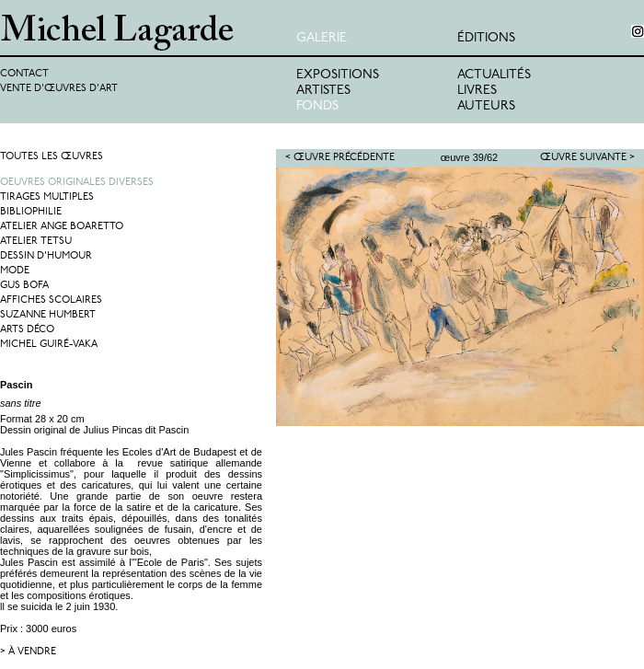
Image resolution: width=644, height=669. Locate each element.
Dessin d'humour (46, 256)
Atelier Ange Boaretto (62, 227)
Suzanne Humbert (48, 315)
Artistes (323, 91)
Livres (477, 91)
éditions (486, 38)
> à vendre (28, 652)
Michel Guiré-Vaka (49, 345)
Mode (15, 271)
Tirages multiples (47, 197)
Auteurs (486, 106)
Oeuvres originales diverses (77, 183)
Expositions (338, 75)
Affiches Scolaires (51, 300)
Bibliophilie (31, 212)
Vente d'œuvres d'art (59, 89)
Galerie (322, 38)
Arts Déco (27, 330)
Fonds (317, 106)
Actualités (494, 75)
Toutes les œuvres (52, 157)
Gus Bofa (24, 286)
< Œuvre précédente (340, 158)
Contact (24, 74)
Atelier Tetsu (36, 242)
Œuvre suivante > (587, 158)
